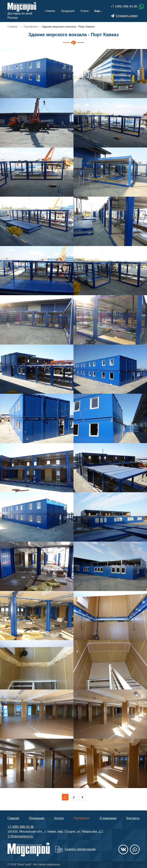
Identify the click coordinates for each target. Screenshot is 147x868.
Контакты (133, 818)
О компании (108, 818)
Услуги (84, 11)
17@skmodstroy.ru (20, 836)
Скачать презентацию (80, 849)
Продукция (68, 11)
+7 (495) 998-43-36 (124, 6)
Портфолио (82, 818)
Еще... (98, 11)
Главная (50, 11)
